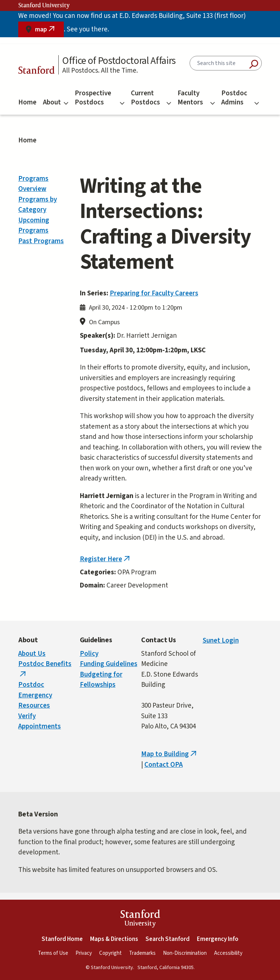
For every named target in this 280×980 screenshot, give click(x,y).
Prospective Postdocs (100, 98)
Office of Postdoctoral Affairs (119, 61)
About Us (32, 654)
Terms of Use (53, 953)
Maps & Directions (114, 939)
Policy (89, 654)
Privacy (84, 953)
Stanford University (44, 5)
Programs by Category (38, 205)
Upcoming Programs (34, 226)
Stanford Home (62, 939)
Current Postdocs (151, 98)
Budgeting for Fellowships (101, 680)
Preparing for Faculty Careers (154, 293)
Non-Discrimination (185, 953)
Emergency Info (218, 939)
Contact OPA (164, 765)
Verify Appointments (40, 721)
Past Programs (41, 241)
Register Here (106, 559)
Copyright (110, 953)
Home (27, 102)
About (56, 102)
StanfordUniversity (140, 920)
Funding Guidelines (109, 664)
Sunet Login (221, 641)
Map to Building (170, 754)
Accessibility (228, 953)
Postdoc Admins (240, 98)
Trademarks (142, 953)
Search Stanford (168, 939)
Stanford (36, 71)
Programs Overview (33, 184)
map (49, 31)
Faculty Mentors (196, 98)
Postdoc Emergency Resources (35, 695)
